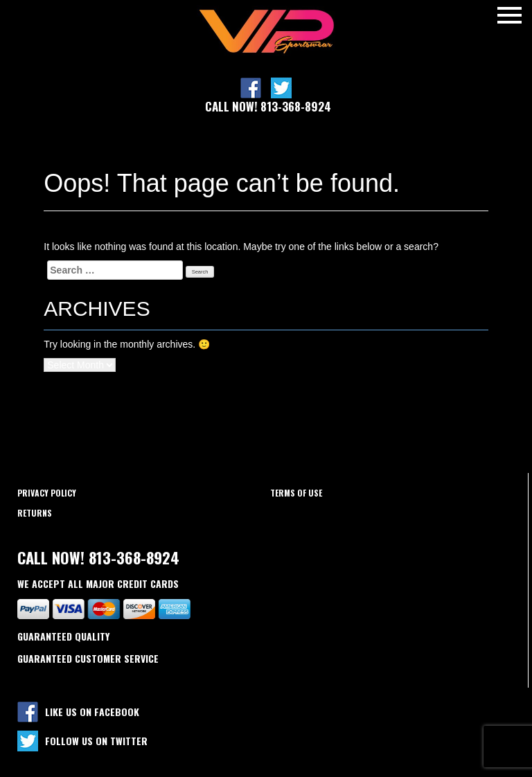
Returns (35, 513)
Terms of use (296, 493)
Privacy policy (47, 493)
